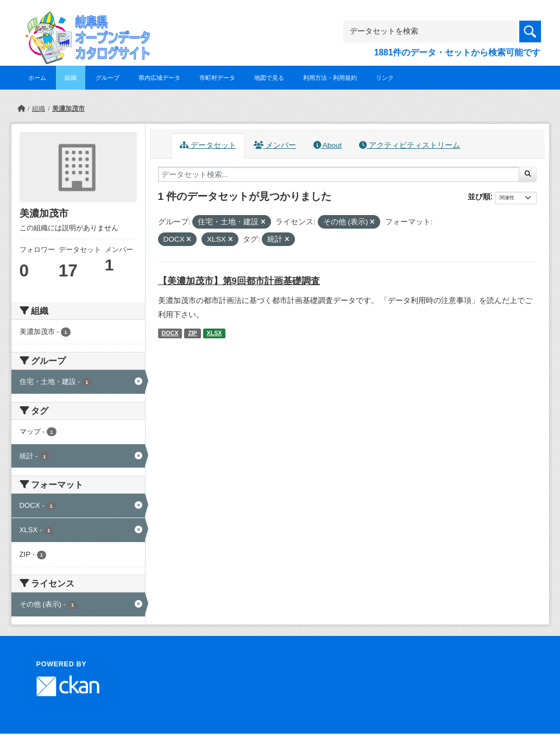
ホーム (37, 78)
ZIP (193, 333)
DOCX (170, 333)
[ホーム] (21, 109)
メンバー (275, 145)
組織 (71, 78)
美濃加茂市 (68, 109)
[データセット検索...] (339, 174)
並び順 (479, 197)
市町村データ (217, 78)
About (328, 145)
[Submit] (528, 174)
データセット (208, 145)
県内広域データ (159, 78)
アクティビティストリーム (410, 145)
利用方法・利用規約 (330, 78)
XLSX (215, 333)
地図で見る (269, 78)
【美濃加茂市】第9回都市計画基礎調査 (239, 281)
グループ (108, 78)
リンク (385, 78)
